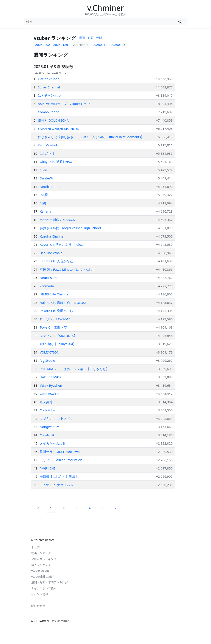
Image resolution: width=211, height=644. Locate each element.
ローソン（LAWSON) (55, 319)
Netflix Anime (50, 187)
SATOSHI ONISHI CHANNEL (59, 128)
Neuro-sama (49, 278)
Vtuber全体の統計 (43, 576)
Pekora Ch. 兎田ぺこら (56, 311)
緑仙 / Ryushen (51, 385)
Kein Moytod (48, 145)
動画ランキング (41, 553)
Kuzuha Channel (52, 236)
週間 (82, 38)
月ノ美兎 (46, 402)
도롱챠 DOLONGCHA (53, 120)
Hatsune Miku (50, 377)
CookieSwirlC (49, 394)
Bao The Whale (51, 253)
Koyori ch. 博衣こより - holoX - (62, 244)
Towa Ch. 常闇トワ (53, 327)
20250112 (100, 45)
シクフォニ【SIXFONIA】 (58, 336)
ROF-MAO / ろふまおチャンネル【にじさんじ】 (74, 369)
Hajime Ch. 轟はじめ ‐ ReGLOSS (63, 303)
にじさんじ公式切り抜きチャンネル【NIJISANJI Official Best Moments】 (91, 137)
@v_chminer (60, 621)
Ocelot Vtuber (48, 79)
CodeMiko (47, 410)
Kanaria (45, 211)
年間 (99, 38)
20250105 (118, 45)
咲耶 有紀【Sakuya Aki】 (58, 344)
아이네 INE (48, 468)
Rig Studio (47, 360)
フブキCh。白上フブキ (56, 419)
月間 (91, 38)
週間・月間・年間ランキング (49, 582)
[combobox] (99, 22)
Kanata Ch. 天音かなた (56, 261)
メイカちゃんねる (53, 443)
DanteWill (47, 178)
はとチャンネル (49, 95)
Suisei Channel (49, 87)
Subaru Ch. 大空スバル (56, 485)
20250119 (80, 45)
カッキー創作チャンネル (57, 220)
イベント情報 (40, 594)
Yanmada (47, 286)
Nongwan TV (49, 427)
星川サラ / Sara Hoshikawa (60, 452)
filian (43, 170)
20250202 (43, 45)
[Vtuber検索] (180, 22)
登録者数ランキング (44, 559)
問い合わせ (38, 606)
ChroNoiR (47, 435)
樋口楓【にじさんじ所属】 (59, 476)
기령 (43, 203)
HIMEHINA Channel (54, 294)
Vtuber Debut (40, 571)
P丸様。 (45, 195)
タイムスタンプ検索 (44, 588)
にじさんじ (48, 153)
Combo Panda (49, 112)
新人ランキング (41, 565)
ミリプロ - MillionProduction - (62, 460)
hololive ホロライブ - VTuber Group (64, 104)
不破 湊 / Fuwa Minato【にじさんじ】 (67, 269)
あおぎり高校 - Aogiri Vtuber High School (70, 228)
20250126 (61, 45)
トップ (35, 547)
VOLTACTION (49, 352)
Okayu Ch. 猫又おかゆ (56, 162)
